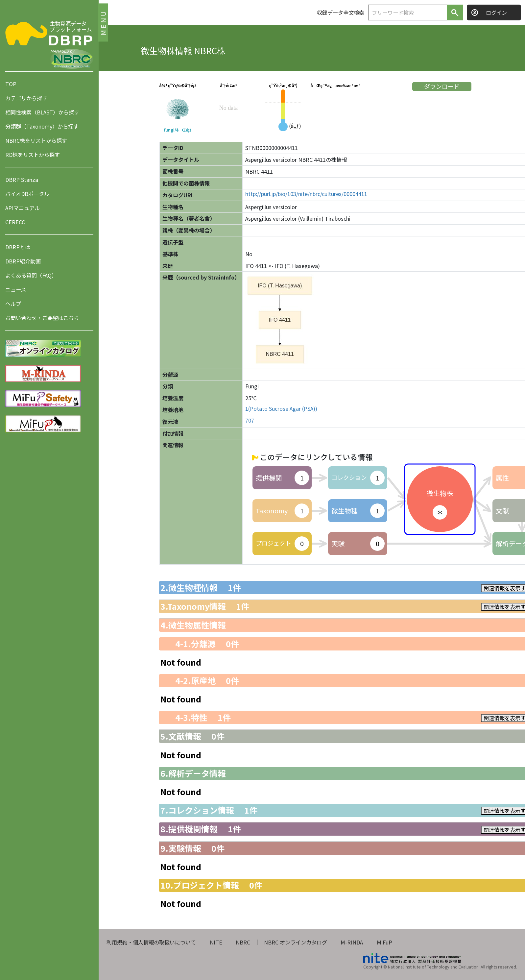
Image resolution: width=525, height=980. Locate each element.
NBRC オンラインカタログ (296, 942)
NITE (216, 942)
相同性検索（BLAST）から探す (42, 112)
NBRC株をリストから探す (36, 140)
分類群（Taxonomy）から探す (42, 126)
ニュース (16, 289)
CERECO (15, 222)
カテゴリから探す (26, 98)
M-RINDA (352, 942)
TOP (11, 84)
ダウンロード (442, 86)
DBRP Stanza (22, 180)
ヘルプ (13, 304)
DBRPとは (18, 247)
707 (250, 420)
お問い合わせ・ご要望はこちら (42, 318)
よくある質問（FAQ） (31, 275)
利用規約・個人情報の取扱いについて (151, 942)
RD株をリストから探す (33, 155)
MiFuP (384, 942)
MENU (103, 22)
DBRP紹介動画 (23, 261)
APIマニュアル (23, 208)
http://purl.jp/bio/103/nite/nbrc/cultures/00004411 (306, 194)
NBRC (243, 942)
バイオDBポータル (27, 194)
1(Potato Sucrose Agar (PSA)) (281, 409)
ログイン (496, 12)
